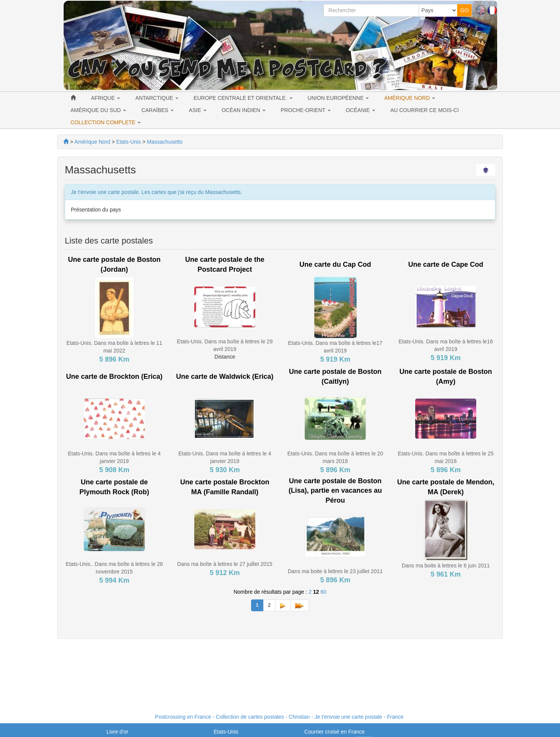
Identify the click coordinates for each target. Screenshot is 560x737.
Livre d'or (118, 732)
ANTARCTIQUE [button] (157, 98)
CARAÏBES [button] (158, 110)
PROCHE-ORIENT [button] (306, 110)
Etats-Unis (226, 732)
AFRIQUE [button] (106, 98)
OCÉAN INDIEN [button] (244, 110)
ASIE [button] (198, 110)
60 (323, 592)
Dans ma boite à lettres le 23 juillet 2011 (335, 571)
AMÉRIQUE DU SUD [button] (98, 110)
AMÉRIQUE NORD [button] (410, 98)
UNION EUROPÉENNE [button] (338, 98)
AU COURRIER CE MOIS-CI (425, 110)
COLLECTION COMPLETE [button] (106, 122)
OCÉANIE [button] (361, 110)
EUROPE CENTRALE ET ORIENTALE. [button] (243, 98)
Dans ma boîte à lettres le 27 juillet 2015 (225, 564)
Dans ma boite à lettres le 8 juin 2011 (446, 566)
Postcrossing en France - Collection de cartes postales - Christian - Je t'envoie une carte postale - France (279, 717)
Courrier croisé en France (335, 732)
